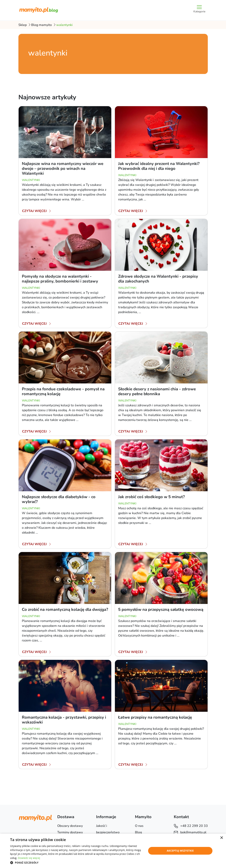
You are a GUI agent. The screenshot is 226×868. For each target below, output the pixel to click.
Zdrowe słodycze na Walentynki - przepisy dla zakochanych (158, 279)
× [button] (221, 838)
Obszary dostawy (70, 826)
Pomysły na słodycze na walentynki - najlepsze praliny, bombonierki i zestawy (60, 279)
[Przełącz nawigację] (199, 10)
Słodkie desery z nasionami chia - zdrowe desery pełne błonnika (157, 391)
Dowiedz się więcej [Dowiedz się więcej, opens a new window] (29, 858)
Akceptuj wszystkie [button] (180, 851)
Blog (138, 832)
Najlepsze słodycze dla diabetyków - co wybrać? (59, 499)
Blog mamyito (41, 25)
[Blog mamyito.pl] (39, 10)
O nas (139, 826)
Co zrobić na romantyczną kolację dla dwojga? (65, 610)
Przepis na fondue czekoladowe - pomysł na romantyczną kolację (63, 391)
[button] (76, 863)
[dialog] (113, 851)
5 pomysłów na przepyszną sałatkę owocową (161, 610)
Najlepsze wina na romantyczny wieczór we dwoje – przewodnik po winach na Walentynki (63, 169)
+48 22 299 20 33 (191, 826)
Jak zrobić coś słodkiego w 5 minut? (151, 497)
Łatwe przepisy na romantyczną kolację (155, 717)
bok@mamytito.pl (190, 832)
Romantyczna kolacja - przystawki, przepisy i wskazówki (64, 720)
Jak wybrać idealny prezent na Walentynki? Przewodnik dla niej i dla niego (159, 166)
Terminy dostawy (70, 832)
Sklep (23, 25)
